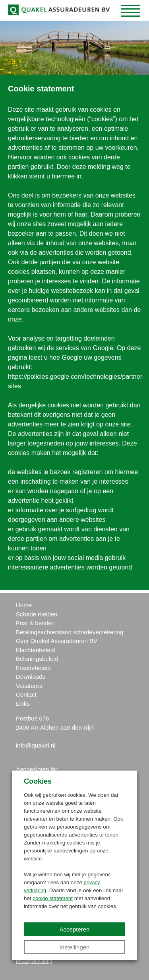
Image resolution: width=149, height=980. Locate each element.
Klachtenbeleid (35, 650)
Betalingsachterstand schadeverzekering (70, 632)
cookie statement (53, 898)
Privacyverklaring (34, 961)
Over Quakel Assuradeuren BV (57, 641)
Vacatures (29, 686)
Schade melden (37, 614)
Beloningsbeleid (37, 659)
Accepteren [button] (75, 929)
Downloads (31, 677)
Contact (26, 694)
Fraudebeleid (33, 668)
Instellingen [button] (75, 947)
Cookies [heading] (38, 781)
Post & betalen (35, 623)
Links (23, 704)
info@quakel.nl (36, 745)
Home (24, 605)
